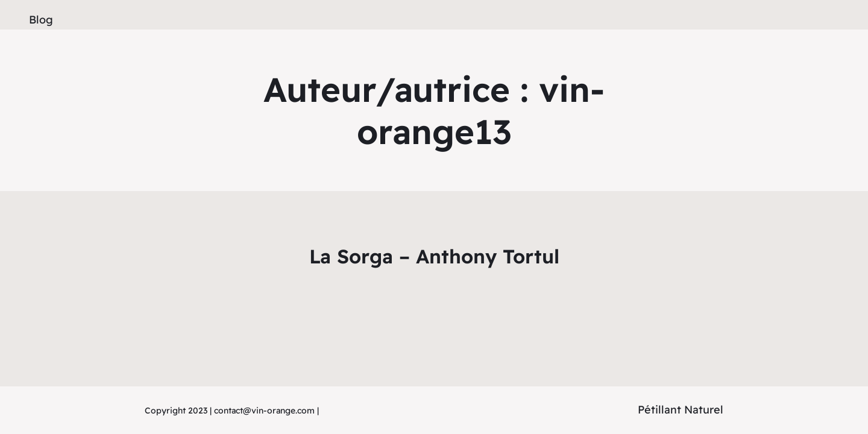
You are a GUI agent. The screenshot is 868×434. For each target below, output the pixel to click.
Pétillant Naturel (681, 410)
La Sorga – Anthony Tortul (434, 256)
